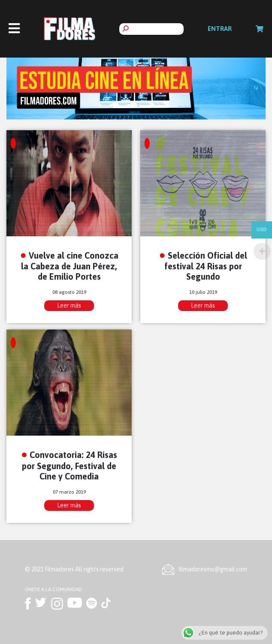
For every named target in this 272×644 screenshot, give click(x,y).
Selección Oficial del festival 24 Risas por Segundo (206, 266)
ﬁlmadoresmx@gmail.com (213, 569)
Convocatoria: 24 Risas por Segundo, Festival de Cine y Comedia (70, 465)
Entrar (220, 29)
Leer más (69, 305)
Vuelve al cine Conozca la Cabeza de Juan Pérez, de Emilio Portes (70, 266)
